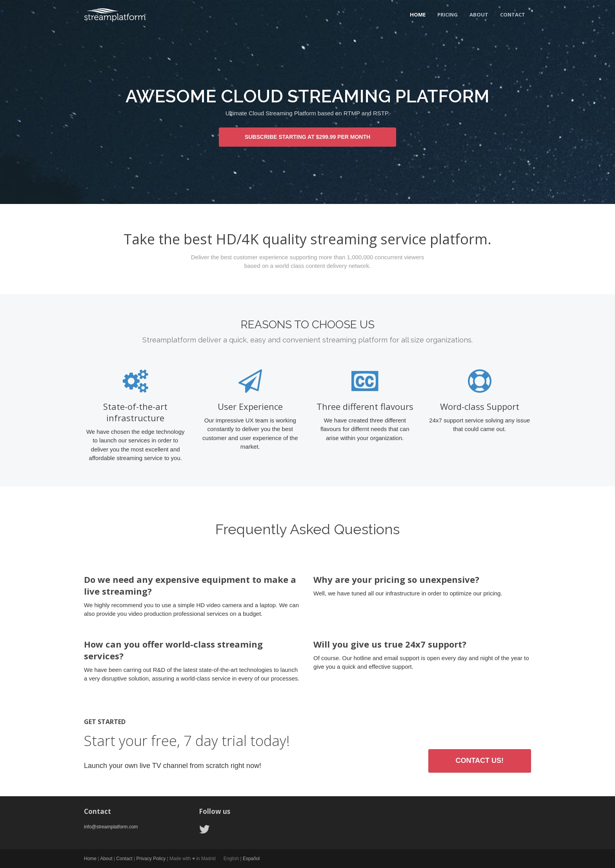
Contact (513, 15)
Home (418, 15)
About (479, 15)
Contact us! (479, 761)
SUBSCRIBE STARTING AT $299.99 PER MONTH (307, 137)
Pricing (448, 15)
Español (251, 859)
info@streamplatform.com (111, 827)
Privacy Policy (151, 859)
